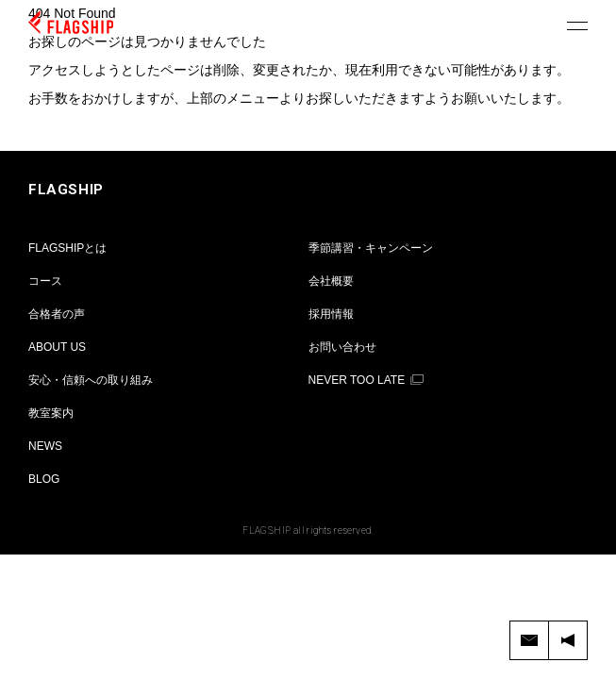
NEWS (45, 446)
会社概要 (331, 281)
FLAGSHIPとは (67, 248)
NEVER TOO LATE (357, 380)
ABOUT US (57, 347)
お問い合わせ (342, 347)
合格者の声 (57, 314)
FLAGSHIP (66, 190)
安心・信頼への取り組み (91, 380)
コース (45, 281)
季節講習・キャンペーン (371, 248)
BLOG (44, 479)
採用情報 (331, 314)
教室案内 (51, 413)
